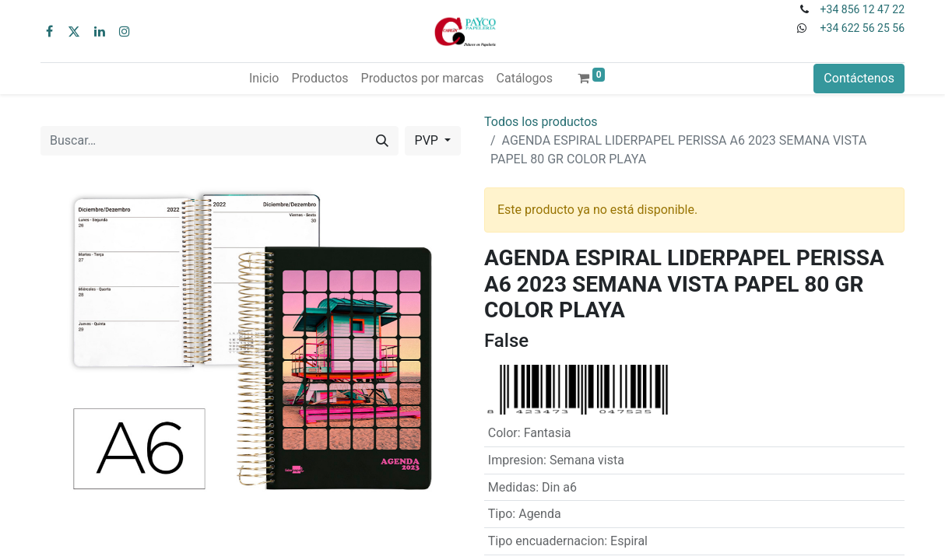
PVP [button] (428, 140)
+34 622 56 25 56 (862, 28)
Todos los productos (541, 122)
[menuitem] (264, 79)
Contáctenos (859, 78)
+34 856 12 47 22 (862, 9)
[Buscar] (382, 141)
